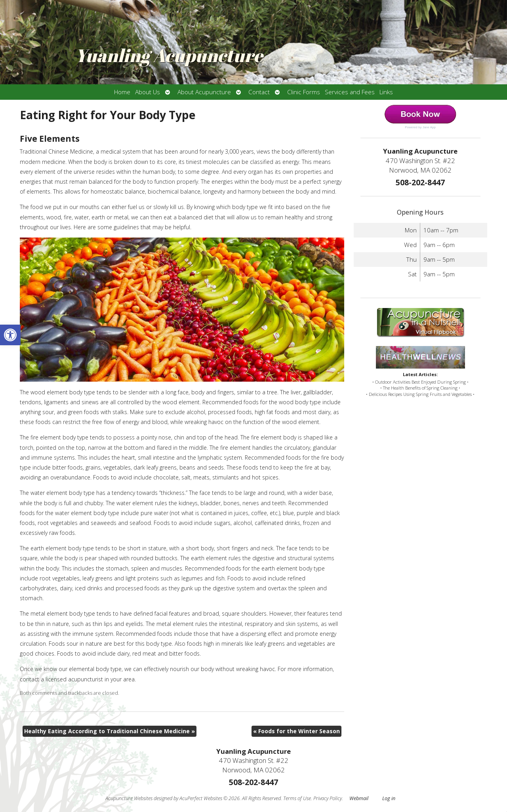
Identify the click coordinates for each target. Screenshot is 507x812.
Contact (259, 92)
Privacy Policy (328, 798)
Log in (389, 798)
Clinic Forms (304, 92)
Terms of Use (297, 798)
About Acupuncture (204, 92)
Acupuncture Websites (129, 798)
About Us (148, 92)
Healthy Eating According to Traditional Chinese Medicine (110, 731)
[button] (10, 335)
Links (386, 92)
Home (122, 92)
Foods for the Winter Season (296, 731)
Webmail (359, 798)
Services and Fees (350, 92)
